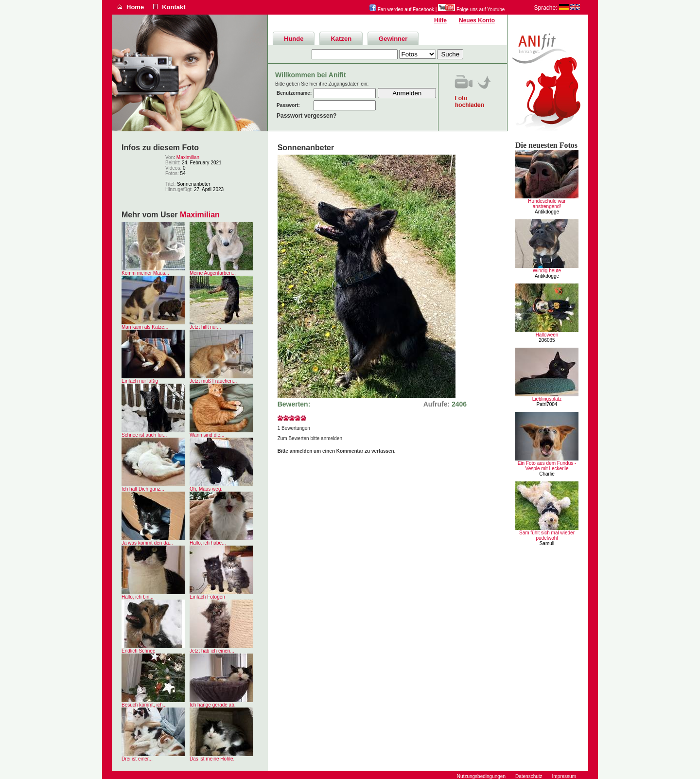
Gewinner (393, 39)
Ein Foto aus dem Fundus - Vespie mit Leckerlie (547, 466)
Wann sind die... (207, 435)
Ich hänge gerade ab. (213, 705)
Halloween (547, 335)
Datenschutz (529, 776)
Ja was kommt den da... (147, 543)
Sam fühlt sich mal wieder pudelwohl (547, 535)
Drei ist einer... (137, 759)
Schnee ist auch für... (144, 435)
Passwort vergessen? (306, 116)
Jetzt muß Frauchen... (213, 381)
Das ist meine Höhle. (212, 759)
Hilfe (440, 20)
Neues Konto (477, 20)
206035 (547, 340)
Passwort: (288, 105)
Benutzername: (294, 93)
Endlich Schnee (139, 651)
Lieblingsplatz (547, 399)
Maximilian (188, 157)
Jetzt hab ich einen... (212, 651)
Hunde (294, 39)
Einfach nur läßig (140, 381)
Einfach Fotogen (207, 597)
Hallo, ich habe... (208, 543)
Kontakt (174, 7)
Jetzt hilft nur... (205, 327)
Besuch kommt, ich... (144, 705)
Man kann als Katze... (145, 327)
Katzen (341, 39)
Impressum (564, 776)
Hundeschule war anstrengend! (547, 204)
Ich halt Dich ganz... (143, 489)
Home (135, 7)
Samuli (547, 543)
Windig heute (547, 271)
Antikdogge (547, 212)
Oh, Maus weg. (206, 489)
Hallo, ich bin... (138, 597)
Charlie (547, 474)
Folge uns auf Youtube (471, 9)
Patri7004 (547, 404)
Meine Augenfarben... (213, 273)
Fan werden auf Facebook (402, 9)
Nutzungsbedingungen (481, 776)
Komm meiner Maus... (145, 273)
